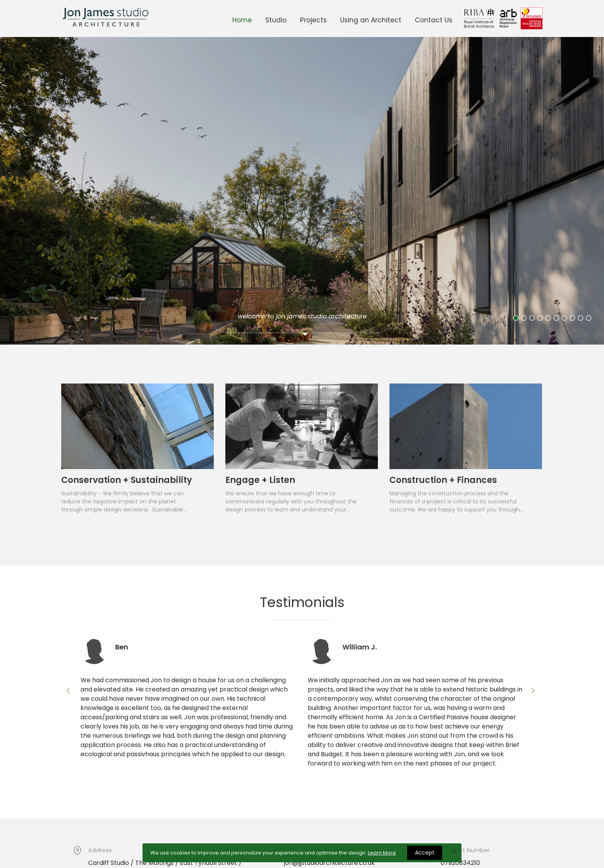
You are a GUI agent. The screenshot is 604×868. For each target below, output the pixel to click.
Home (242, 20)
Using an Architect (371, 20)
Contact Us (434, 20)
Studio (276, 20)
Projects (313, 20)
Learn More (382, 853)
